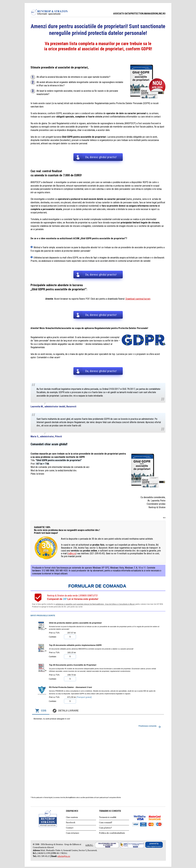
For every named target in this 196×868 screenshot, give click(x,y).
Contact (70, 828)
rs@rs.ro (72, 553)
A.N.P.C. (89, 845)
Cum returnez (73, 833)
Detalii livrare (65, 711)
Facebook (71, 822)
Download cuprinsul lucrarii (138, 299)
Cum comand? (106, 822)
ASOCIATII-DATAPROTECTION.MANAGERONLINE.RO (139, 14)
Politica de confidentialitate (112, 833)
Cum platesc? (105, 828)
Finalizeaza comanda (150, 727)
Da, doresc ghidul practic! (101, 157)
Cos (41, 711)
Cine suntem (72, 817)
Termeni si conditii (108, 817)
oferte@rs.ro (64, 856)
